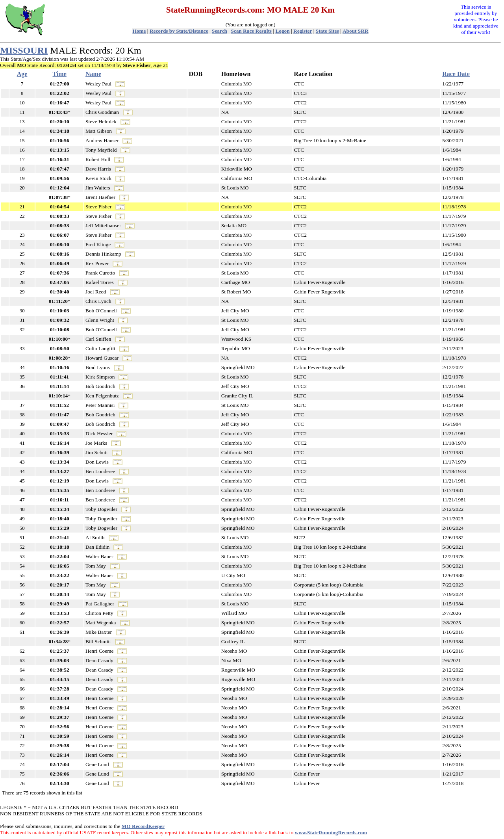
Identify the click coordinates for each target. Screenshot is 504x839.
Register (303, 31)
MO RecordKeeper (143, 826)
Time (60, 74)
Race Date (456, 74)
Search (220, 31)
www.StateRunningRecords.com (331, 833)
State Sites (327, 31)
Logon (282, 31)
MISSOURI (24, 50)
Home (139, 31)
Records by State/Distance (179, 31)
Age (22, 74)
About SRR (356, 31)
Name (93, 74)
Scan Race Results (251, 31)
